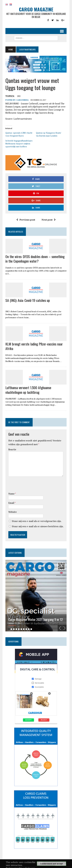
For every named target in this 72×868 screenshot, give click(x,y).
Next (64, 628)
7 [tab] (24, 629)
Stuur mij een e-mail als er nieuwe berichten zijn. (38, 526)
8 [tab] (26, 629)
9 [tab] (29, 629)
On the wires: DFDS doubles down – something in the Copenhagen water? (35, 259)
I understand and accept (51, 864)
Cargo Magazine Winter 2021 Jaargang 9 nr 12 (36, 620)
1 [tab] (9, 629)
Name (12, 494)
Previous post (26, 220)
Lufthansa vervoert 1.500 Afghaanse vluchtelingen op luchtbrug (28, 390)
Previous (60, 628)
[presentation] (31, 485)
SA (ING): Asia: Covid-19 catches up (28, 300)
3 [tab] (14, 629)
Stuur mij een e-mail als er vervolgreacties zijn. (37, 521)
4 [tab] (16, 629)
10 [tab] (31, 629)
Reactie (12, 449)
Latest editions (15, 553)
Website (13, 512)
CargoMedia (23, 100)
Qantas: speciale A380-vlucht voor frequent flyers (19, 134)
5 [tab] (19, 629)
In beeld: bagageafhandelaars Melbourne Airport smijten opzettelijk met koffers (19, 144)
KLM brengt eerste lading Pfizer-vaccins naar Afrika (34, 346)
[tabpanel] (36, 596)
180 (19, 96)
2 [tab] (11, 629)
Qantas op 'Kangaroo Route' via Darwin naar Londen (49, 134)
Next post (49, 220)
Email (11, 503)
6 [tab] (21, 629)
